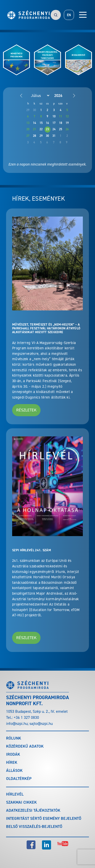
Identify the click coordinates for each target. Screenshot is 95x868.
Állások (14, 770)
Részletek (26, 410)
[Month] (37, 95)
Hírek (12, 762)
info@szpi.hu (17, 724)
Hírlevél (15, 794)
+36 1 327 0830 (26, 717)
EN (69, 15)
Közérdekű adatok (25, 746)
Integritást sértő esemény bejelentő (44, 818)
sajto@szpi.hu (41, 724)
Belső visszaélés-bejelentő (34, 826)
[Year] (62, 96)
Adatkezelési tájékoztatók (33, 810)
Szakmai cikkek (21, 802)
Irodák (13, 754)
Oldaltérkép (19, 779)
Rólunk (14, 738)
